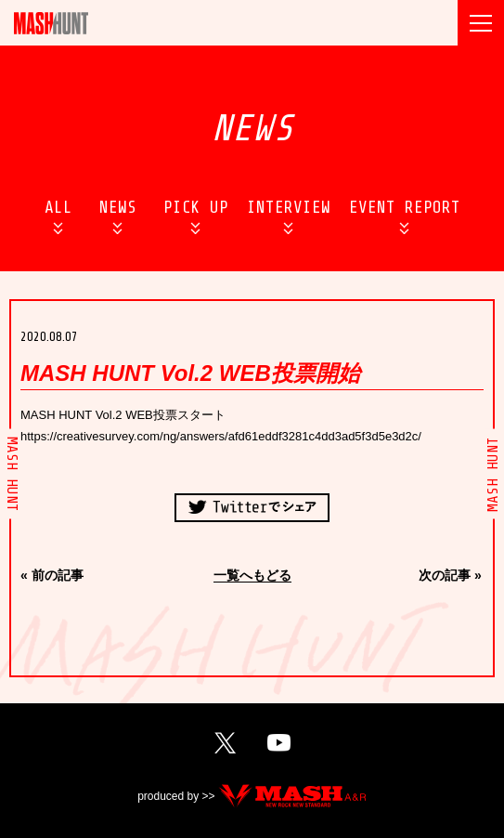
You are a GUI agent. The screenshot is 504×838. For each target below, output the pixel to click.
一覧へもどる (252, 576)
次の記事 (445, 575)
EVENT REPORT (405, 207)
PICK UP (196, 207)
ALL (58, 207)
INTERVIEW (289, 207)
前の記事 (58, 575)
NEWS (118, 207)
